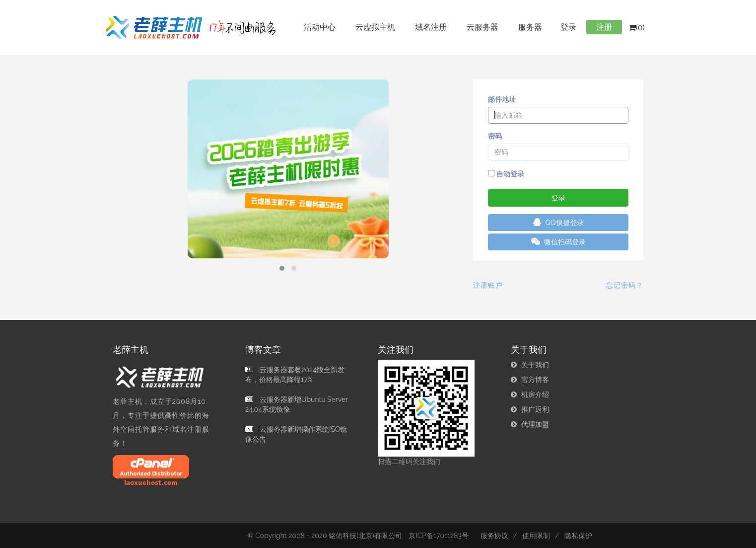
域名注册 (431, 27)
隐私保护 (578, 536)
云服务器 (482, 27)
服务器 (530, 27)
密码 (495, 136)
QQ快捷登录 (558, 222)
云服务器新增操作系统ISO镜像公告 (296, 434)
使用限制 (536, 536)
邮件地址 (502, 99)
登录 (568, 27)
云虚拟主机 (375, 27)
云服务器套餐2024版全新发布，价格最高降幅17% (295, 375)
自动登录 (506, 174)
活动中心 (320, 27)
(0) (637, 28)
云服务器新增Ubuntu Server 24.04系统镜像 (297, 404)
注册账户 (488, 285)
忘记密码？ (625, 285)
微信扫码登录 (559, 242)
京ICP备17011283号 (439, 536)
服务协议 (494, 536)
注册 (604, 27)
